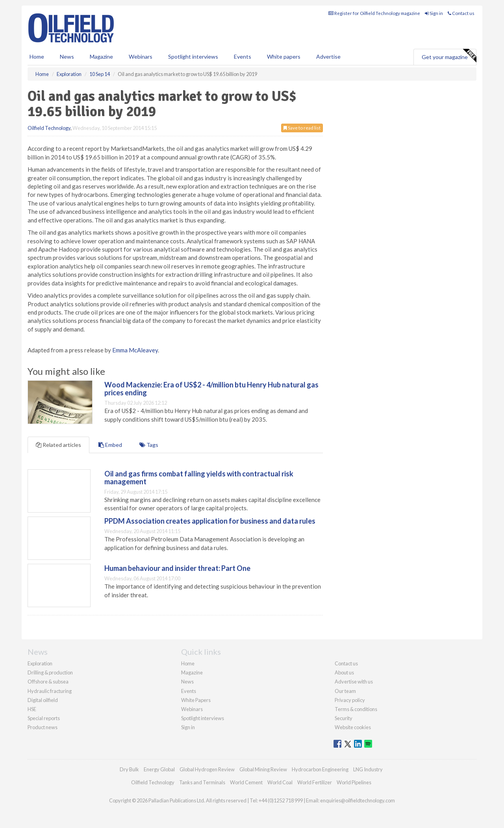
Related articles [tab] (58, 445)
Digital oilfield (43, 700)
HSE (32, 709)
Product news (43, 727)
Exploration (40, 663)
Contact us (461, 13)
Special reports (44, 718)
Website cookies (353, 727)
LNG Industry (368, 769)
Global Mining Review (263, 769)
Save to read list (302, 128)
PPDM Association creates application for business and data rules (210, 521)
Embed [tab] (110, 445)
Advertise (328, 56)
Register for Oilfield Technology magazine (374, 13)
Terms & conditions (356, 709)
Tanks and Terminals (202, 782)
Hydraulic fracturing (50, 691)
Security (344, 718)
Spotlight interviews (193, 56)
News (187, 682)
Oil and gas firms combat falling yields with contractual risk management (199, 478)
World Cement (246, 782)
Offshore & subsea (48, 682)
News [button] (67, 56)
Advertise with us (354, 682)
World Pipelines (354, 782)
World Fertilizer (315, 782)
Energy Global (159, 769)
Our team (345, 691)
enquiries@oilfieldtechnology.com (358, 800)
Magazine (101, 56)
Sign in (434, 13)
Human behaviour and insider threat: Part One (177, 568)
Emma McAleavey (135, 350)
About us (344, 672)
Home (37, 56)
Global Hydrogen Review (207, 769)
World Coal (280, 782)
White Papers (196, 700)
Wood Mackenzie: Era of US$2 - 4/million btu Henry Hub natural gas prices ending (211, 389)
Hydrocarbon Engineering (320, 769)
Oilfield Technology (49, 128)
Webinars (141, 56)
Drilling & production (50, 672)
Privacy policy (350, 700)
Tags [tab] (149, 445)
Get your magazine (449, 56)
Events (243, 56)
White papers (284, 56)
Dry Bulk (129, 769)
